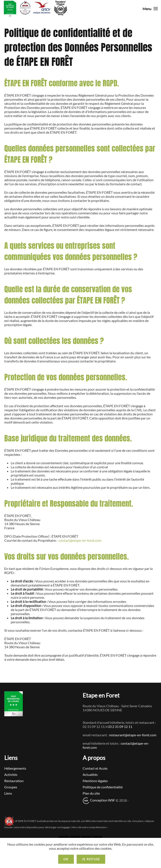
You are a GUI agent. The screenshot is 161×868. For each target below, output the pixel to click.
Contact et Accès (95, 768)
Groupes (11, 787)
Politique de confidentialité (103, 787)
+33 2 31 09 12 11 (119, 726)
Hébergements (15, 768)
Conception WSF (99, 800)
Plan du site (91, 793)
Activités (11, 774)
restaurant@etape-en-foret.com (133, 735)
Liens (8, 793)
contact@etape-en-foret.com (80, 540)
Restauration (14, 781)
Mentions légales (95, 781)
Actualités (90, 774)
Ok (66, 859)
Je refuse (91, 859)
